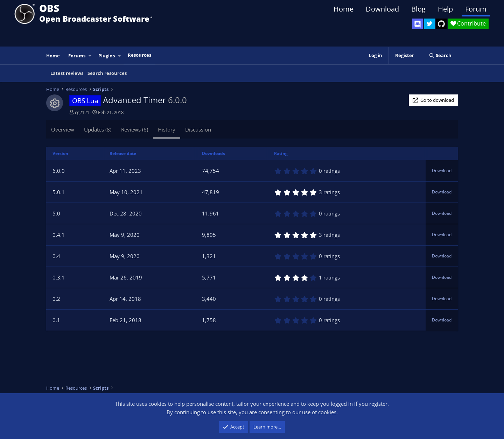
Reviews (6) (135, 129)
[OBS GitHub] (441, 24)
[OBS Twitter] (429, 24)
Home (344, 9)
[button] (90, 56)
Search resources (107, 73)
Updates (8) (98, 129)
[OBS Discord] (418, 24)
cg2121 (82, 112)
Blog (418, 9)
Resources (139, 55)
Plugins (107, 56)
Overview (63, 129)
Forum (476, 9)
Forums (77, 56)
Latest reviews (67, 73)
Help (445, 9)
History (167, 129)
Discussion (198, 129)
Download (382, 9)
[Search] (440, 55)
